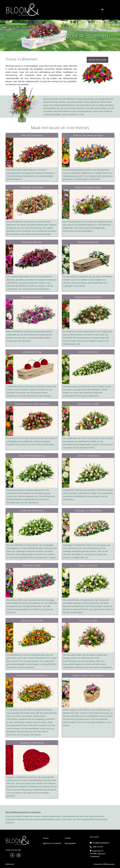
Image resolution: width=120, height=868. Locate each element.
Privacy (46, 838)
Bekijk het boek (97, 60)
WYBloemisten (109, 864)
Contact (68, 838)
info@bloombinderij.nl (100, 843)
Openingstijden (70, 843)
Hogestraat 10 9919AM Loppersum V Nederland (98, 854)
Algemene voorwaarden (52, 843)
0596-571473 (96, 847)
